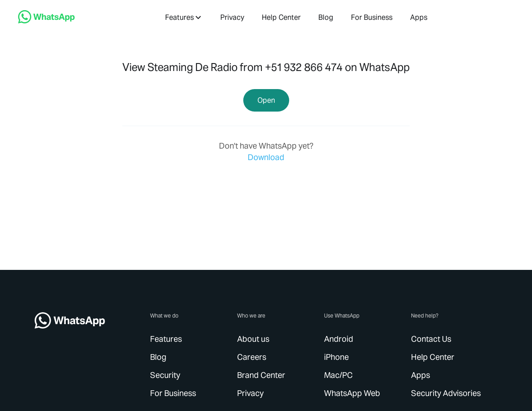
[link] (46, 21)
